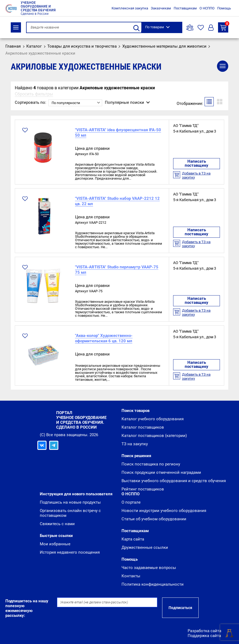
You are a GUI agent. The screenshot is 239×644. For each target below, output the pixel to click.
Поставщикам (185, 8)
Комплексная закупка (130, 8)
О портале (131, 502)
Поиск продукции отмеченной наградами (161, 472)
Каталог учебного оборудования (153, 419)
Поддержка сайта (204, 636)
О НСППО (207, 8)
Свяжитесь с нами (57, 524)
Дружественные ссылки (145, 547)
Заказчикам (161, 8)
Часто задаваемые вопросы (149, 568)
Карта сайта (133, 539)
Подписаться (180, 608)
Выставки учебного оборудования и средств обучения (174, 481)
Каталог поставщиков (143, 427)
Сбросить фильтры (34, 94)
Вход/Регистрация (211, 28)
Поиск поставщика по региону (151, 464)
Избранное (201, 28)
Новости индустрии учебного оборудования (164, 511)
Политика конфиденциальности (153, 584)
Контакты (131, 576)
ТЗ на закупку (224, 26)
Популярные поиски (124, 102)
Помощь (224, 8)
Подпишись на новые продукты (70, 502)
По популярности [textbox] (66, 103)
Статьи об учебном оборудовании (154, 519)
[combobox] (75, 103)
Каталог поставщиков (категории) (154, 436)
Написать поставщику (197, 163)
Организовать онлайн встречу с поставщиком (70, 513)
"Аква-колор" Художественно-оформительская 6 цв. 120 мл (104, 338)
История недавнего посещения (70, 552)
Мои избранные (55, 544)
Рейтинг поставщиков (143, 489)
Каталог (16, 27)
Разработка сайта (204, 631)
